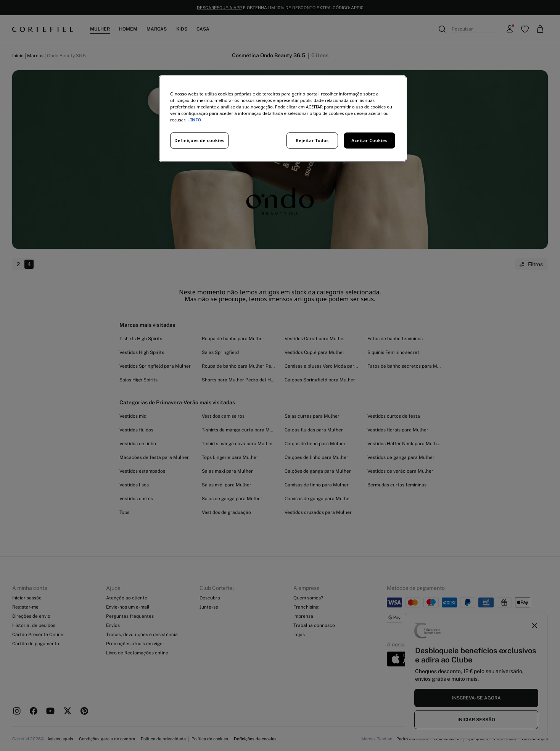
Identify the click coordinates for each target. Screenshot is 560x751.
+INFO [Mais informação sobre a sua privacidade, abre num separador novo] (194, 120)
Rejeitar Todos (312, 140)
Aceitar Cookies (369, 140)
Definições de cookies (199, 140)
